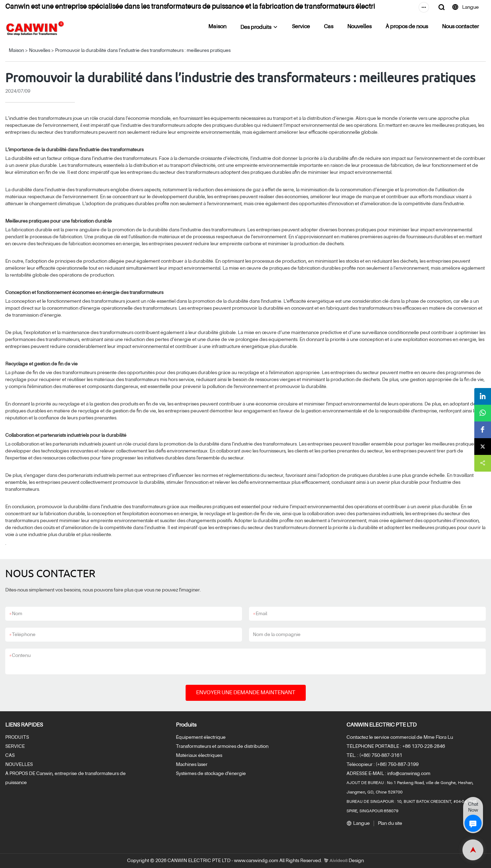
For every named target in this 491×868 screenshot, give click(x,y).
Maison (217, 27)
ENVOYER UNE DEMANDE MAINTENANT (246, 693)
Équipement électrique (201, 737)
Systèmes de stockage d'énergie (211, 774)
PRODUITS (17, 737)
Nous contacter (460, 27)
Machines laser (192, 765)
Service (301, 27)
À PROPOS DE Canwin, (29, 774)
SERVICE (15, 746)
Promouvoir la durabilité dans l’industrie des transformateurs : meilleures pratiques (143, 51)
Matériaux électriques (199, 755)
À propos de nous (407, 27)
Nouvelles (359, 27)
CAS (10, 755)
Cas (329, 27)
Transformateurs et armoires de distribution (222, 746)
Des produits (256, 28)
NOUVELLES (19, 765)
